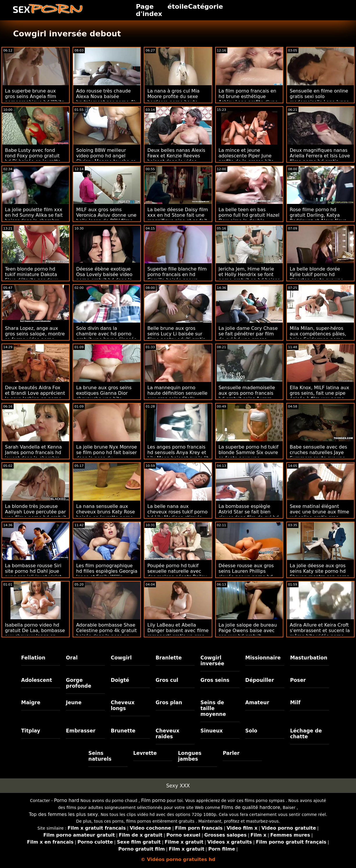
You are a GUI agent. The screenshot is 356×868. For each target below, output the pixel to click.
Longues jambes (190, 756)
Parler (231, 753)
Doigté (120, 680)
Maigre (31, 702)
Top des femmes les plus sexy (63, 814)
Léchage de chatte (306, 734)
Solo (251, 731)
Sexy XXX (178, 786)
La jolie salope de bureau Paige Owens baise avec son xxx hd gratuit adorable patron (248, 633)
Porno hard (67, 800)
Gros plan (169, 702)
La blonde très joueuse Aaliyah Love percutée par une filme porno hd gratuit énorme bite (36, 515)
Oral (72, 658)
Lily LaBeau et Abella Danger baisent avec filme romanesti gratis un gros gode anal (178, 633)
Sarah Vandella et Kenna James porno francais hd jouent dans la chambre (33, 452)
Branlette (169, 658)
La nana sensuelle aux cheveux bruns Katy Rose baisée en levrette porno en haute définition (105, 515)
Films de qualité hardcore (251, 807)
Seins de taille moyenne (213, 708)
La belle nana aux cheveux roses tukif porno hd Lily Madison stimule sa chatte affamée (177, 515)
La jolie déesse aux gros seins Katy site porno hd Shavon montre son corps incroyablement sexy (320, 574)
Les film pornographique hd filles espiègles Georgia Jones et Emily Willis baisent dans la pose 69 (107, 574)
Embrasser (81, 731)
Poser (298, 680)
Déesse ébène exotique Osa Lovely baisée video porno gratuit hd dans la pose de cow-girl (104, 277)
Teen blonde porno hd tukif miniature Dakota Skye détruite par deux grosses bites (32, 277)
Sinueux (212, 731)
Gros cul (167, 680)
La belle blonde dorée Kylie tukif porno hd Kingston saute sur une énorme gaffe (317, 277)
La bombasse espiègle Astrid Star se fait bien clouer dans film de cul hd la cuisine (249, 515)
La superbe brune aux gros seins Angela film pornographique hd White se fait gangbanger (35, 99)
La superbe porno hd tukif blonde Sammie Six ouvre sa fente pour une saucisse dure (249, 455)
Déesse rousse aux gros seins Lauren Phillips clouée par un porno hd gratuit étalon (246, 574)
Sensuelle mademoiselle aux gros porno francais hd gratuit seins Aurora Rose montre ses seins (247, 396)
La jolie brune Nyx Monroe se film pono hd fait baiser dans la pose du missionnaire (106, 455)
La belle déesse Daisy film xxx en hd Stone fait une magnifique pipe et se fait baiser (178, 218)
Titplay (31, 731)
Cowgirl (121, 658)
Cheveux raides (168, 734)
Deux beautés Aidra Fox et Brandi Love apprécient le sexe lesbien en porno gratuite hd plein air (35, 396)
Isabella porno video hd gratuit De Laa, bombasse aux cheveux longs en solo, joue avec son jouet (35, 633)
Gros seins (215, 680)
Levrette (145, 753)
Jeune (74, 702)
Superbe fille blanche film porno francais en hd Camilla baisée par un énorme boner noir (177, 277)
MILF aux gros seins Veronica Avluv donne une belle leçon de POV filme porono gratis (106, 218)
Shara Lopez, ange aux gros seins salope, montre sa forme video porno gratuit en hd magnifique (35, 337)
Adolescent (37, 680)
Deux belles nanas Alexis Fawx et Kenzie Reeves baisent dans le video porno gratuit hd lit (176, 159)
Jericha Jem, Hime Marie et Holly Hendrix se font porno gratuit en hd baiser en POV (249, 277)
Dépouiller (260, 680)
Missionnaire (263, 658)
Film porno (153, 800)
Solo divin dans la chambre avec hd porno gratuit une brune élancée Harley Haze (106, 337)
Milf (295, 702)
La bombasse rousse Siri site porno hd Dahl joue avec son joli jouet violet (33, 571)
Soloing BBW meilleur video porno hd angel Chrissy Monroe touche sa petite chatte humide (106, 159)
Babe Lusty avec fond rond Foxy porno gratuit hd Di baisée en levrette (33, 156)
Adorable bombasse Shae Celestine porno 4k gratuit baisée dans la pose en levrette (106, 633)
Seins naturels (100, 756)
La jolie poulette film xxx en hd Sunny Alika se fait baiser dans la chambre (34, 215)
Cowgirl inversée (212, 661)
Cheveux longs (123, 705)
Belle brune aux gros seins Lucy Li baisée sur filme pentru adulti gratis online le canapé (176, 337)
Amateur (257, 702)
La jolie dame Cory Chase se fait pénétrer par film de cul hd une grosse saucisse (248, 337)
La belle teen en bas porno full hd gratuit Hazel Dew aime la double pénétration (249, 218)
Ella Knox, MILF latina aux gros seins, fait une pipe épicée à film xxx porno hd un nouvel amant (320, 396)
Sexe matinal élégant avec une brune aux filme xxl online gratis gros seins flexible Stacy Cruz (320, 515)
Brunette (123, 731)
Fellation (33, 658)
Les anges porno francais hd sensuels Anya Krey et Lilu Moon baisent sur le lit (178, 452)
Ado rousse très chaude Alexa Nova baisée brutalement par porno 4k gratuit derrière (106, 99)
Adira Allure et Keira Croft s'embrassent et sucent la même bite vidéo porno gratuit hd (320, 633)
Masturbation (309, 658)
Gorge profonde (79, 683)
